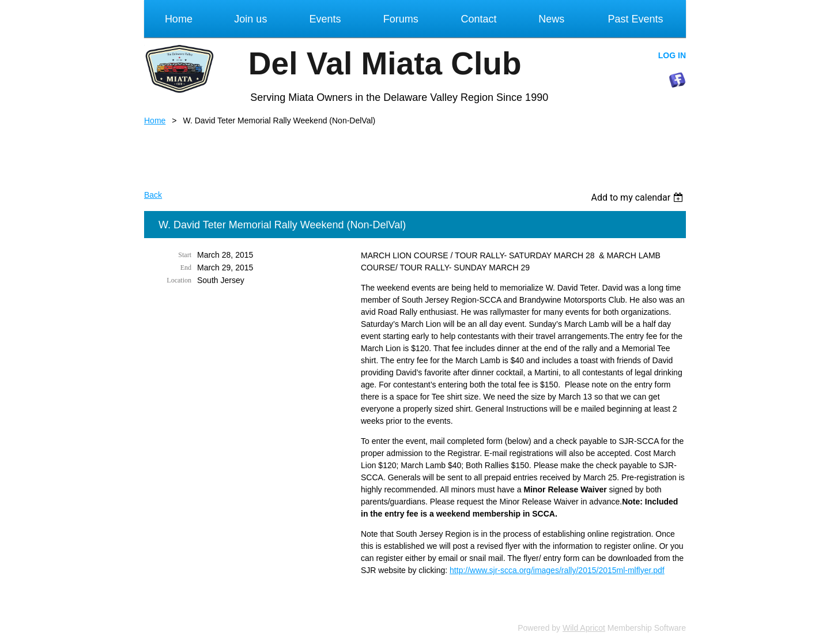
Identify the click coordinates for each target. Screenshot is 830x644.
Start (185, 255)
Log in (672, 55)
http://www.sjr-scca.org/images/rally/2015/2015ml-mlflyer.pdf (557, 570)
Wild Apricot (584, 628)
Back (153, 195)
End (186, 268)
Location (179, 280)
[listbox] (638, 197)
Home (155, 120)
